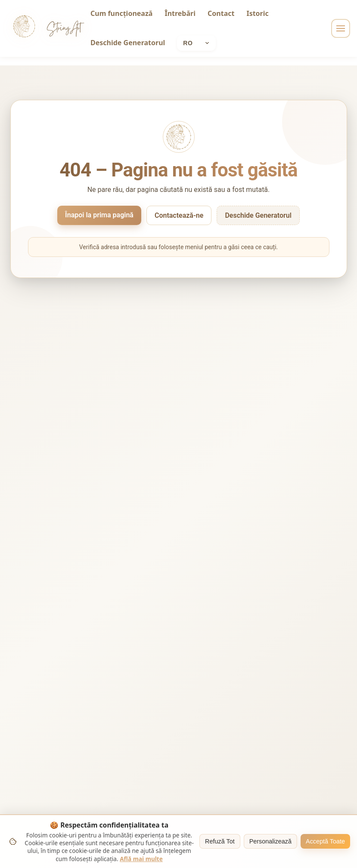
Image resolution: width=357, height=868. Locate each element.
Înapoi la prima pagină (99, 215)
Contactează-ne (179, 215)
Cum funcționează (121, 13)
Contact (221, 13)
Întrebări (180, 13)
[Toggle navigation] (341, 28)
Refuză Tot (220, 841)
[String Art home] (24, 28)
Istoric (257, 13)
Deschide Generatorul (128, 43)
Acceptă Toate (325, 841)
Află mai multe (141, 859)
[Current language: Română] (196, 43)
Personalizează (270, 841)
